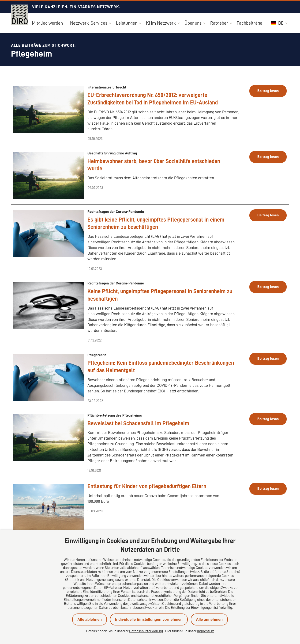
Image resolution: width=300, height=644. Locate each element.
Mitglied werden (47, 23)
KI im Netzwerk (161, 23)
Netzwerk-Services (89, 23)
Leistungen (127, 23)
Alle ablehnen (90, 619)
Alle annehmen (209, 619)
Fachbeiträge (249, 23)
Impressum (206, 631)
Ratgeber (219, 23)
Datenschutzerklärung (146, 631)
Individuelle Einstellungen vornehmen (149, 619)
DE (277, 23)
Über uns (193, 23)
